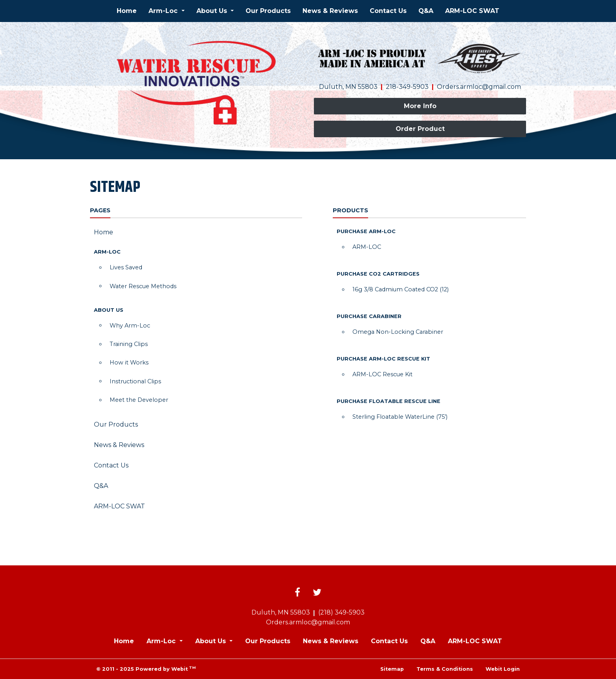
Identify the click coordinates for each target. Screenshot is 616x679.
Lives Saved (126, 267)
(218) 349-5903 (341, 612)
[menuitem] (127, 11)
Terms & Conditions (445, 669)
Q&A (426, 11)
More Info (420, 106)
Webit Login (503, 669)
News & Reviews (330, 11)
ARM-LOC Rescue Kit (382, 374)
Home (127, 11)
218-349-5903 (407, 87)
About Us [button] (213, 11)
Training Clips (129, 344)
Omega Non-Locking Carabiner (398, 332)
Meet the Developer (139, 400)
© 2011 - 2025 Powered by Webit (146, 669)
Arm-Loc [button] (164, 11)
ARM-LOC (367, 247)
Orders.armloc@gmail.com (479, 87)
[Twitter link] (317, 593)
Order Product (420, 129)
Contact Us (388, 11)
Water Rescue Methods (143, 286)
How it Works (129, 363)
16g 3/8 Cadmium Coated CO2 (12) (401, 289)
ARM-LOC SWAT (472, 11)
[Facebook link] (297, 593)
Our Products (268, 11)
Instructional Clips (135, 381)
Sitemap (392, 669)
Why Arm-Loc (130, 326)
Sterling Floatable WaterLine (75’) (400, 417)
